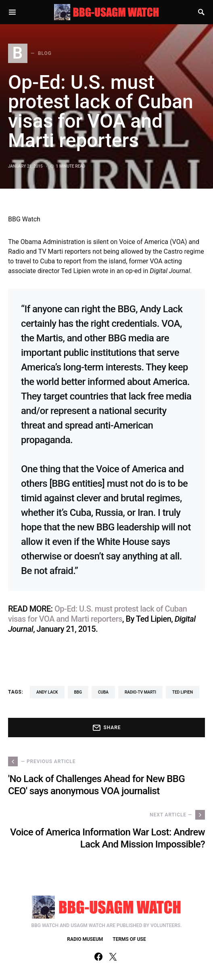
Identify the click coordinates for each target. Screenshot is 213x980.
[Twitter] (113, 957)
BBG (78, 692)
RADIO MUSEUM (85, 939)
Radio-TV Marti (140, 692)
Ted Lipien (183, 692)
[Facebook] (98, 957)
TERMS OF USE (129, 939)
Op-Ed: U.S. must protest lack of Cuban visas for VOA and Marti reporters (97, 614)
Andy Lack (47, 692)
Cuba (103, 692)
